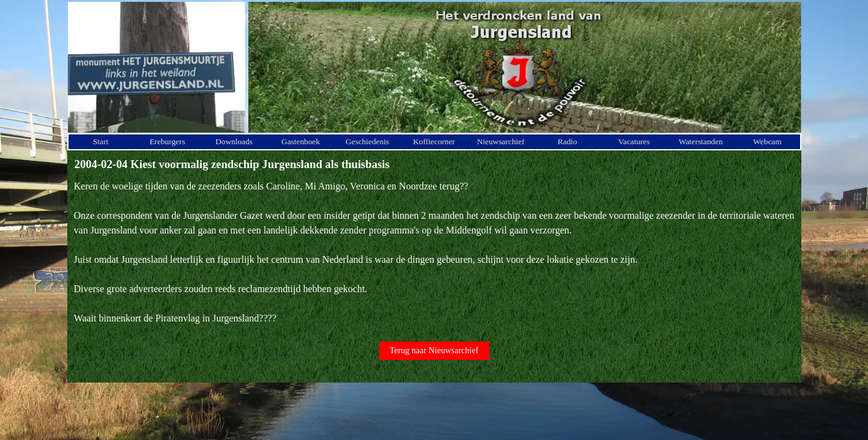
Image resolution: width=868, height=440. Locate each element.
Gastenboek (301, 141)
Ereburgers (167, 141)
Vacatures (634, 141)
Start (101, 141)
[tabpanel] (434, 252)
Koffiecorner (434, 141)
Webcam (767, 141)
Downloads (234, 141)
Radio (568, 141)
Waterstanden (700, 141)
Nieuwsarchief (501, 141)
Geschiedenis (367, 141)
